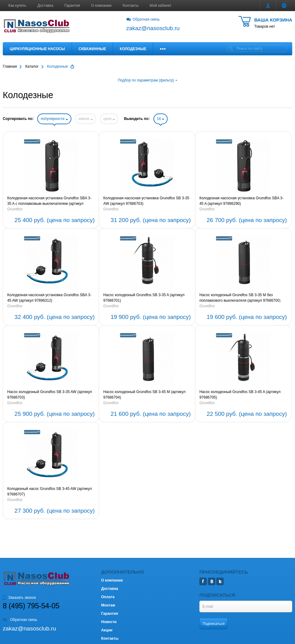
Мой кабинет (160, 6)
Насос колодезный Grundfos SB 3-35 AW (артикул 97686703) (50, 395)
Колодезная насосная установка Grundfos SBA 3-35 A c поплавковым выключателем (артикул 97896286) (49, 201)
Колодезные (133, 49)
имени (86, 119)
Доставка (46, 6)
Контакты (131, 6)
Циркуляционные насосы (37, 49)
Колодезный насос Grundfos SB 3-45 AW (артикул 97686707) (50, 491)
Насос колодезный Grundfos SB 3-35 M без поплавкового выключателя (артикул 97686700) (240, 298)
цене (109, 119)
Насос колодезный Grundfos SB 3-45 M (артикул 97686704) (144, 395)
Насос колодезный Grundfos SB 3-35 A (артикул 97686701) (144, 298)
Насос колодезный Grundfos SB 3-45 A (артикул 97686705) (240, 395)
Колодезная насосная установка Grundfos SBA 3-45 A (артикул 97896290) (241, 201)
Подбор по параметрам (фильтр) (147, 80)
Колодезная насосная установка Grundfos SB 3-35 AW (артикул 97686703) (146, 201)
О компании (101, 6)
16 (161, 119)
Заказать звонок (19, 598)
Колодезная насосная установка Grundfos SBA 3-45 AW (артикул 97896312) (49, 298)
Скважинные (92, 49)
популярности (54, 119)
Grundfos (15, 209)
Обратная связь (143, 19)
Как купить (17, 6)
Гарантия (72, 6)
